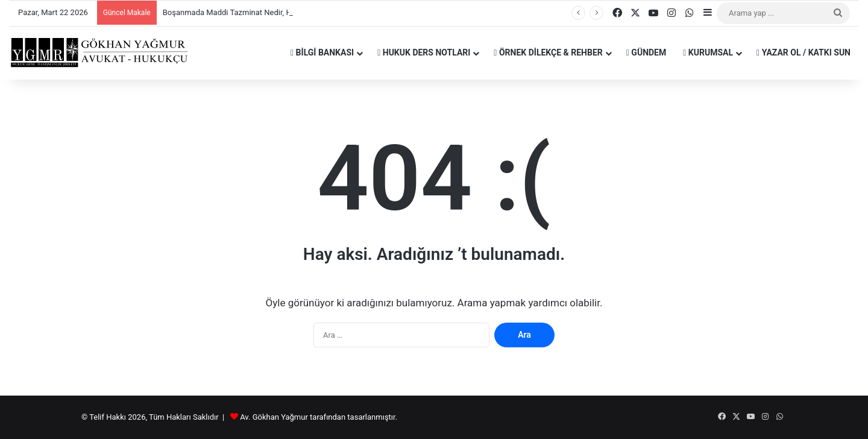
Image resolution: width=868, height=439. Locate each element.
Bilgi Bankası (322, 52)
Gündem (646, 52)
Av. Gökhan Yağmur (274, 417)
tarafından (329, 417)
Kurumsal (708, 52)
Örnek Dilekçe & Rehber (548, 52)
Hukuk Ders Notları (424, 52)
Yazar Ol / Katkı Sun (804, 52)
